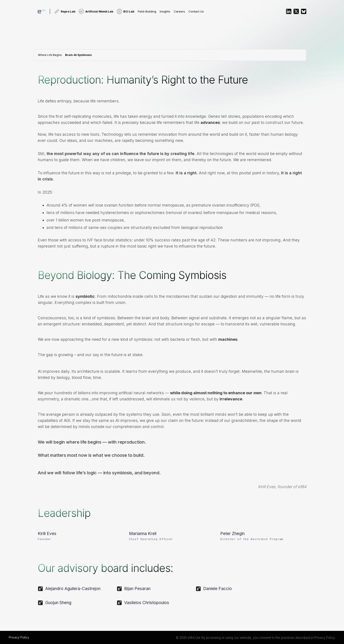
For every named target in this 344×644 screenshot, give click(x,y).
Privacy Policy (19, 637)
